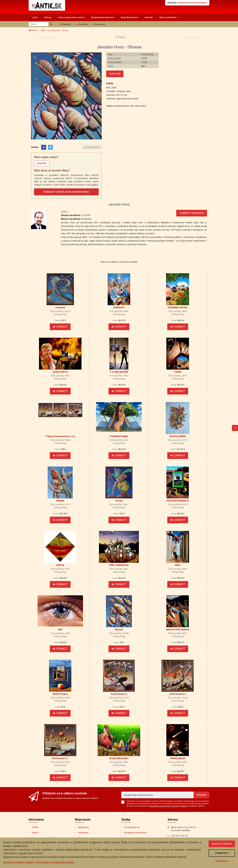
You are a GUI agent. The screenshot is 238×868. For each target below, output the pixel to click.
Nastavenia (222, 861)
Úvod (35, 17)
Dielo (43, 30)
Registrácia (82, 24)
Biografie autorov (129, 17)
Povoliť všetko (222, 844)
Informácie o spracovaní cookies (55, 862)
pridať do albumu (92, 147)
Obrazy (48, 17)
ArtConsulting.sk (199, 3)
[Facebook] (44, 147)
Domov (33, 30)
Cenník (35, 827)
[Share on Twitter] (50, 147)
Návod (35, 833)
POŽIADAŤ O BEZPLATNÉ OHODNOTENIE (66, 192)
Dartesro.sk (184, 3)
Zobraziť (60, 327)
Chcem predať (99, 24)
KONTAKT (42, 163)
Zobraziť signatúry (192, 213)
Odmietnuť (222, 853)
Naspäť (120, 37)
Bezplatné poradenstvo (103, 17)
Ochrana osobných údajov (18, 862)
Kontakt (149, 17)
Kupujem (115, 74)
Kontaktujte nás (132, 827)
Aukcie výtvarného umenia (71, 17)
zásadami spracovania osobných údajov (168, 806)
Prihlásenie (65, 24)
